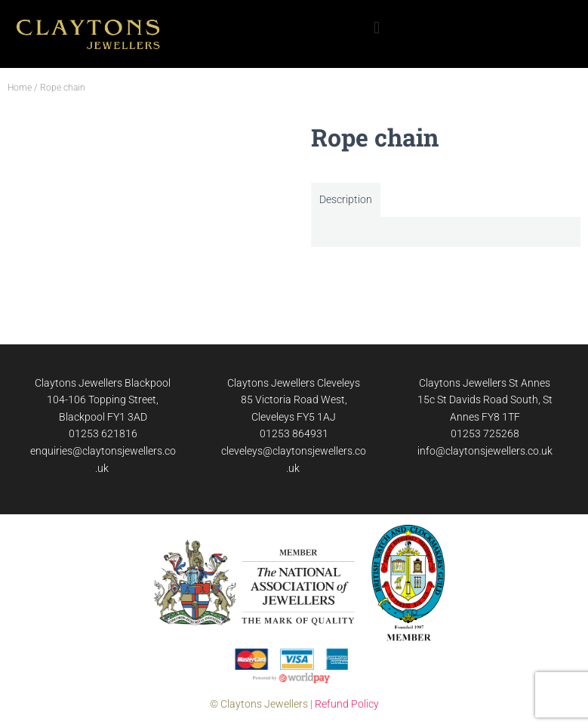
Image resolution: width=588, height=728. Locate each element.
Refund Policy (347, 704)
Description (346, 199)
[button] (376, 28)
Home (20, 88)
